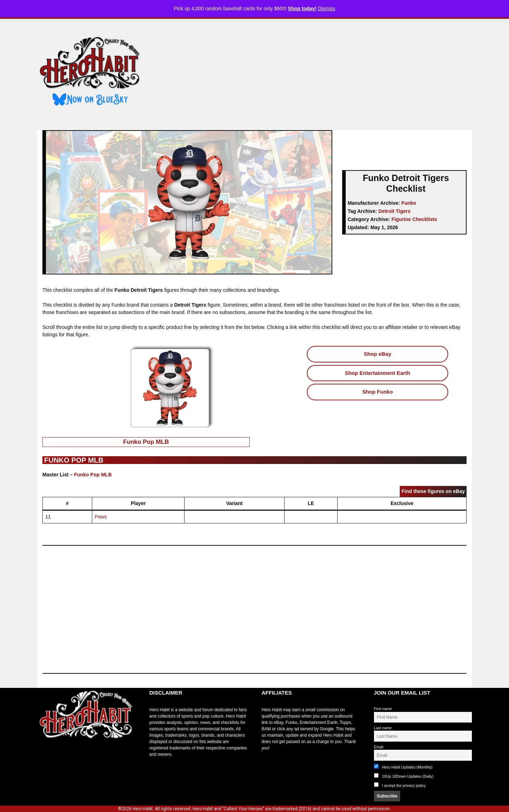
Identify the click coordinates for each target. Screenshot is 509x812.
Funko (409, 203)
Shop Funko (378, 392)
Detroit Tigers (395, 211)
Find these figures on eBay (433, 491)
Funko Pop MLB (146, 442)
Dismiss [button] (326, 8)
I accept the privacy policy (404, 785)
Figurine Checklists (414, 219)
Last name (383, 728)
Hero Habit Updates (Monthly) (403, 767)
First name (383, 709)
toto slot (45, 756)
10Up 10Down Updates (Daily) (404, 776)
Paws (101, 517)
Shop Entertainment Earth (377, 373)
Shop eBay (378, 354)
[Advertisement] (312, 72)
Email (379, 747)
